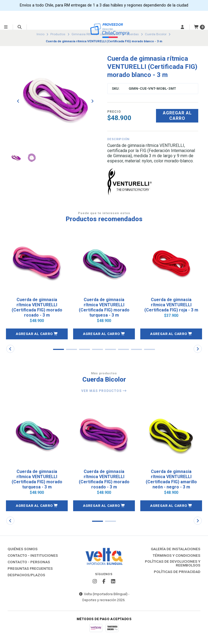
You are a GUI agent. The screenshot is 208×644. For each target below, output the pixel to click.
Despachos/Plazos (26, 575)
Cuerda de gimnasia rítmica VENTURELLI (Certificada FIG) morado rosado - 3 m (37, 307)
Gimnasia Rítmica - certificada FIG (96, 34)
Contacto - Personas (29, 562)
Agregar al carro (177, 115)
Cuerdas (133, 34)
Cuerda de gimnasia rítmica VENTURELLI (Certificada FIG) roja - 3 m (171, 305)
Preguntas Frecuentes (30, 569)
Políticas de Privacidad (177, 572)
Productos (58, 34)
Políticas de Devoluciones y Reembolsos (173, 563)
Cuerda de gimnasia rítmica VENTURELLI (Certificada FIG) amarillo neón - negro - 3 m (171, 479)
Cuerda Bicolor (156, 34)
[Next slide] (92, 101)
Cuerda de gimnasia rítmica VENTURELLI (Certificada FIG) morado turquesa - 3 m (104, 307)
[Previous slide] (18, 101)
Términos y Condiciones (177, 556)
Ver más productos (104, 391)
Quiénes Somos (23, 549)
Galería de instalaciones (176, 549)
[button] (37, 334)
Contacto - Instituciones (33, 556)
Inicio (40, 34)
